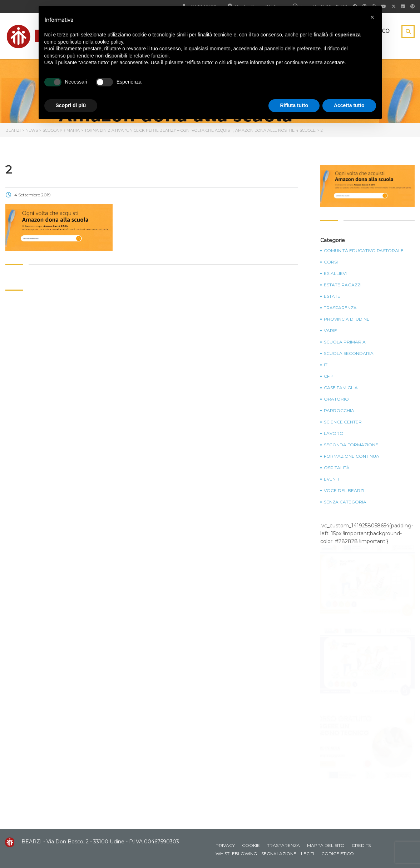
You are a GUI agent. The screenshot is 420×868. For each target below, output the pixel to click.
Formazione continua (352, 456)
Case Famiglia (341, 388)
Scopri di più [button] (71, 105)
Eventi (332, 479)
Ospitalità (337, 468)
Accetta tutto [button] (349, 105)
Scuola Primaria (345, 342)
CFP (328, 376)
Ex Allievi (335, 274)
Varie (330, 331)
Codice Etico (338, 854)
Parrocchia (339, 411)
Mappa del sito (326, 845)
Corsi (331, 262)
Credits (361, 845)
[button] (372, 17)
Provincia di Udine (347, 319)
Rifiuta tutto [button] (294, 105)
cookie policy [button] (109, 42)
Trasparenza (340, 308)
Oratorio (336, 399)
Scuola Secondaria (349, 353)
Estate (332, 296)
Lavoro (334, 433)
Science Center (343, 422)
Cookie (251, 845)
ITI (326, 365)
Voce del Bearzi (344, 491)
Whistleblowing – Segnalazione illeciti (265, 854)
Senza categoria (345, 502)
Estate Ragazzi (343, 285)
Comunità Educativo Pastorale (364, 251)
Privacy (225, 845)
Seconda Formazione (351, 445)
